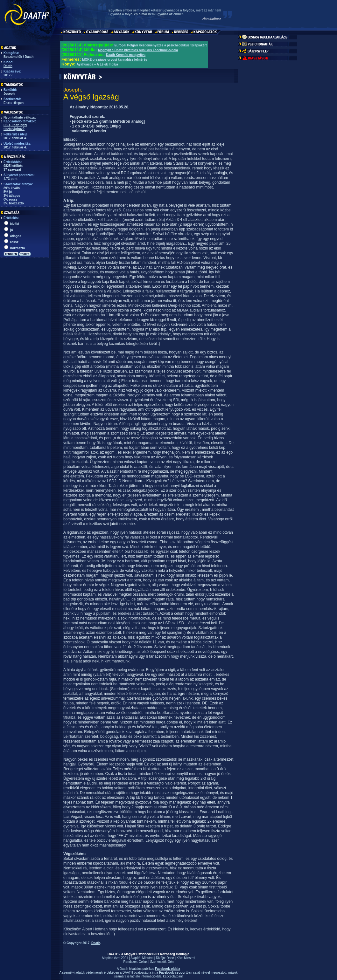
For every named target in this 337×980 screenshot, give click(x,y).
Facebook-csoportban (176, 973)
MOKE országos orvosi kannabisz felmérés (115, 60)
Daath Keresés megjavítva (126, 55)
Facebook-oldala (168, 969)
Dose (170, 958)
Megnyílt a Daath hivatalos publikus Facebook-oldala (138, 50)
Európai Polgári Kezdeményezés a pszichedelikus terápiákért (160, 45)
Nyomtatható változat (20, 117)
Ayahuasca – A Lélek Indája (97, 64)
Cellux (143, 962)
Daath (8, 66)
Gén (171, 962)
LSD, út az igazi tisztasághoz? (15, 127)
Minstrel (148, 958)
